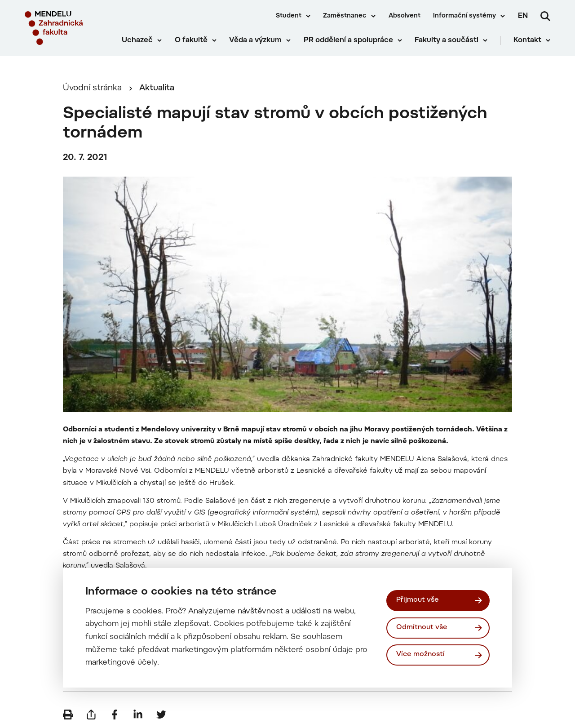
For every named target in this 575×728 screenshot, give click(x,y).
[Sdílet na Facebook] (115, 715)
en (523, 16)
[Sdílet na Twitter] (161, 715)
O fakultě (191, 40)
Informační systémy (464, 16)
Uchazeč (137, 40)
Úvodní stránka (92, 88)
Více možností (420, 655)
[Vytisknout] (68, 715)
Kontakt (527, 40)
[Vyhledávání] (545, 16)
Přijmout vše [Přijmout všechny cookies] (418, 600)
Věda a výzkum (255, 40)
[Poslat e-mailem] (91, 715)
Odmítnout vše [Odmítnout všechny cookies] (422, 628)
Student (289, 16)
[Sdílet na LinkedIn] (138, 715)
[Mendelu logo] (67, 28)
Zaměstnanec (345, 16)
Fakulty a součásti (447, 40)
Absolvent (405, 16)
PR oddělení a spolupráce (348, 40)
